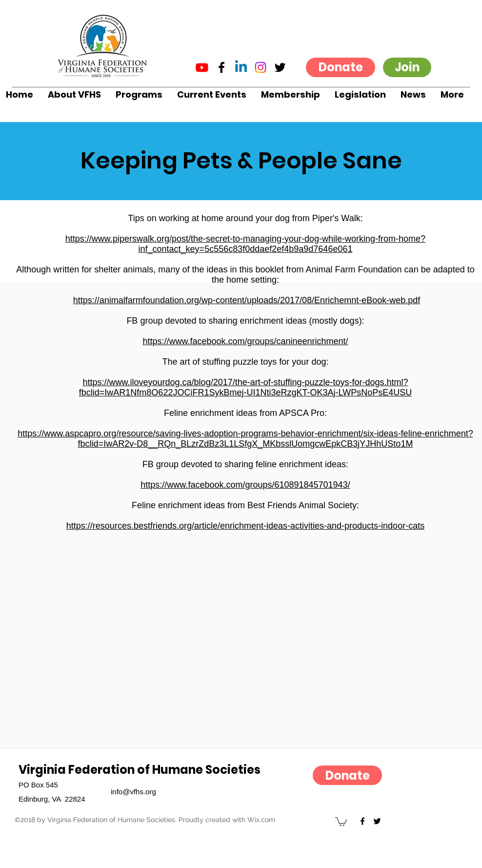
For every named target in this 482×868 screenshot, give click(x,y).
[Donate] (341, 67)
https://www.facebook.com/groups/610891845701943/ (245, 485)
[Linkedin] (241, 67)
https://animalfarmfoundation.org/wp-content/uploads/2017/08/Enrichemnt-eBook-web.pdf (247, 300)
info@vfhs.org (133, 792)
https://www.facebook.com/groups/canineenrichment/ (245, 341)
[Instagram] (261, 67)
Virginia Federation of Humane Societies (140, 770)
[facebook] (221, 67)
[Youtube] (202, 67)
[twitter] (280, 67)
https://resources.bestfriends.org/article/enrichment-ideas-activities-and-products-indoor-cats (245, 526)
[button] (74, 94)
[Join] (407, 67)
